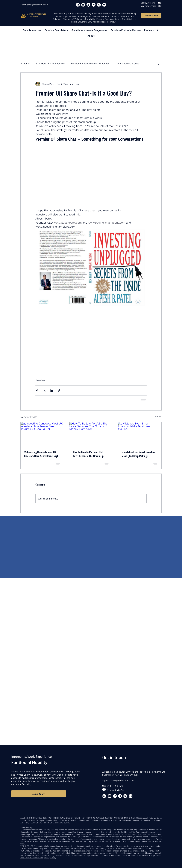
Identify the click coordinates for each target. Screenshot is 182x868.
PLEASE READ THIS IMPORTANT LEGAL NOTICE (50, 823)
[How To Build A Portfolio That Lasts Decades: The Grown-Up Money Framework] (91, 434)
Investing (40, 380)
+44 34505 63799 (116, 790)
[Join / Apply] (39, 794)
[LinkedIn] (78, 5)
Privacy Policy (50, 858)
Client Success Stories (127, 63)
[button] (32, 30)
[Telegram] (94, 5)
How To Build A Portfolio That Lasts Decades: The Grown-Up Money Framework (88, 454)
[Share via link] (59, 390)
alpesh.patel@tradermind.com (118, 780)
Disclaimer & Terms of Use (32, 858)
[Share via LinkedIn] (52, 390)
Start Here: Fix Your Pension (50, 63)
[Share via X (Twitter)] (44, 390)
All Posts (25, 63)
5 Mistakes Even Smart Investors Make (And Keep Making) (138, 454)
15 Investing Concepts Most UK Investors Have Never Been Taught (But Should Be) (42, 454)
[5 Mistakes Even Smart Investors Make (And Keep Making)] (140, 434)
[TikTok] (88, 5)
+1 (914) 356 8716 (115, 786)
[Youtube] (83, 5)
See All (158, 417)
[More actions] (145, 84)
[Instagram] (99, 5)
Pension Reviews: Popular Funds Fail (90, 63)
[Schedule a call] (151, 15)
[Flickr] (104, 5)
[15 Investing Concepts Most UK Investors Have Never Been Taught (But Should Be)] (42, 434)
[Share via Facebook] (37, 390)
